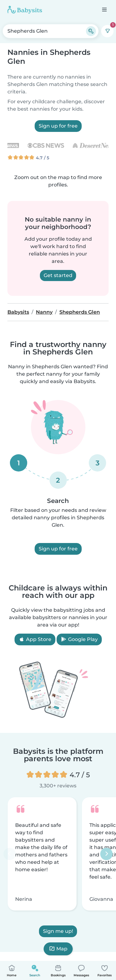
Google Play (79, 639)
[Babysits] (25, 10)
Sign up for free (58, 126)
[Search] (91, 31)
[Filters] (107, 31)
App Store (35, 639)
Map (58, 949)
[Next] (106, 854)
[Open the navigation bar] (104, 9)
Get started (58, 275)
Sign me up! (58, 931)
